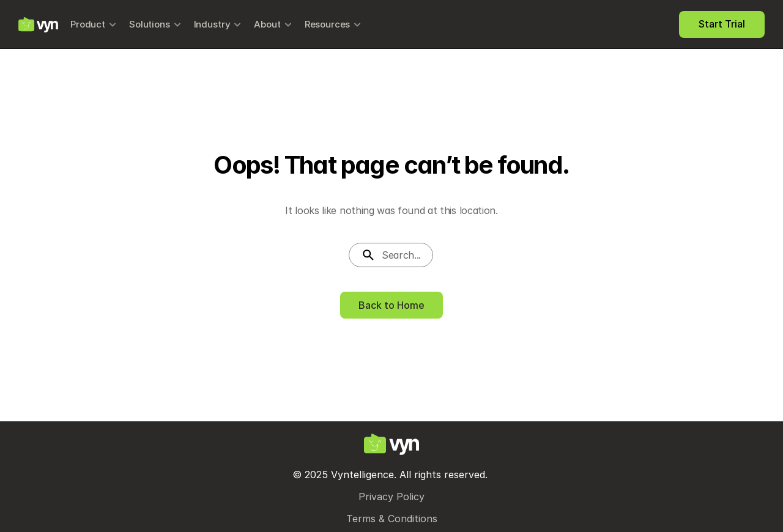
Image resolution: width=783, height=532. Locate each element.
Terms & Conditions (392, 519)
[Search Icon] (391, 255)
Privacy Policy (391, 497)
